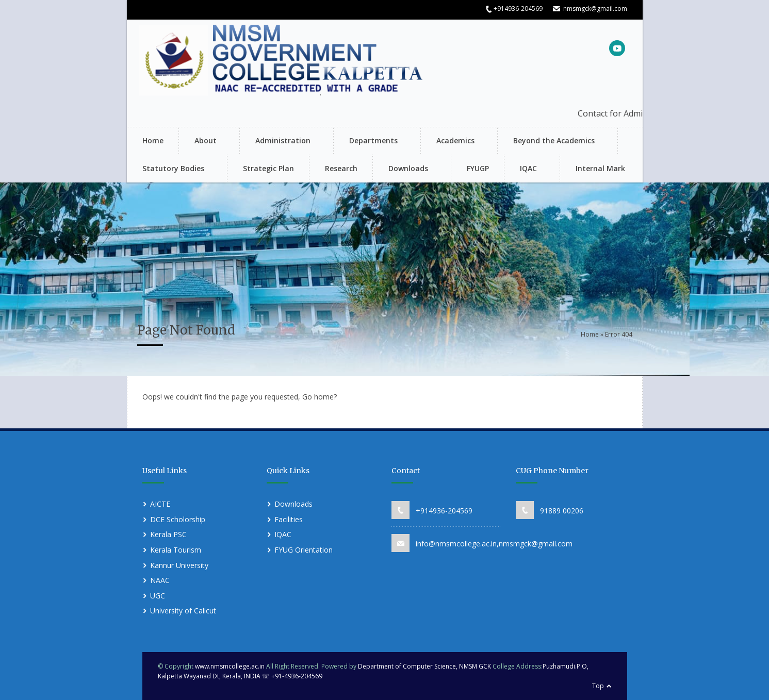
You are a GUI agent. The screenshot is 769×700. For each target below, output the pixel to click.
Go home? (320, 397)
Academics (454, 141)
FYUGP (478, 168)
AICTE (160, 504)
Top (598, 686)
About (204, 141)
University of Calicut (183, 611)
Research (341, 168)
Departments (372, 141)
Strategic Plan (268, 168)
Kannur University (179, 565)
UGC (158, 596)
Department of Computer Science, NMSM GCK (425, 666)
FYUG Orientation (304, 550)
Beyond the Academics (552, 141)
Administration (281, 141)
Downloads (407, 169)
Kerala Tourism (176, 550)
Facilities (289, 519)
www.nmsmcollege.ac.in (230, 666)
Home (153, 140)
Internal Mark (600, 168)
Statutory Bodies (172, 169)
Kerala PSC (168, 534)
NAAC (160, 580)
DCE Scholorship (178, 519)
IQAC (527, 169)
